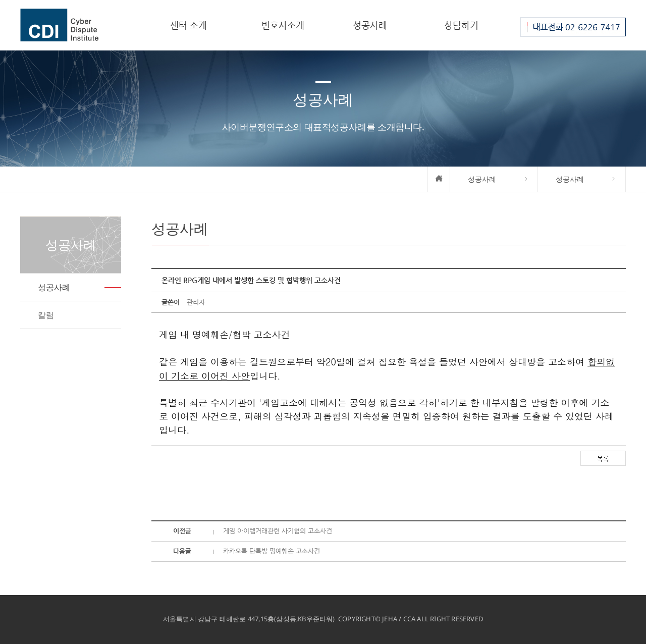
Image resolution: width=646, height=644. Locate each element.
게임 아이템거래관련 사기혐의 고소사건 (278, 531)
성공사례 (370, 25)
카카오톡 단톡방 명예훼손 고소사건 (272, 551)
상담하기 (461, 25)
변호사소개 (283, 25)
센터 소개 (189, 25)
